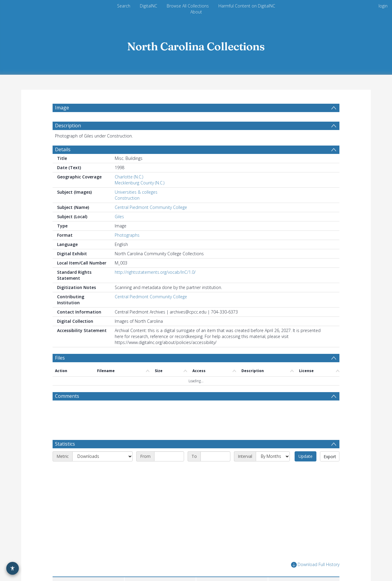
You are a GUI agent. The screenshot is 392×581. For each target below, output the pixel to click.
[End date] (215, 432)
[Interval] (273, 432)
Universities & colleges (136, 192)
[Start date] (169, 432)
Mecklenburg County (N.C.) (140, 183)
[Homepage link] (196, 45)
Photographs (127, 235)
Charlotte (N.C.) (129, 177)
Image (62, 108)
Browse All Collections (188, 6)
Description (68, 126)
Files (60, 358)
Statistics (65, 420)
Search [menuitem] (124, 6)
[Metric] (102, 432)
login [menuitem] (383, 6)
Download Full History (315, 541)
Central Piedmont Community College (151, 207)
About (196, 12)
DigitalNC (148, 6)
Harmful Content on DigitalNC (247, 6)
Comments (67, 396)
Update (306, 432)
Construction (127, 198)
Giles (119, 217)
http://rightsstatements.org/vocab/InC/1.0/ (155, 272)
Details (63, 149)
